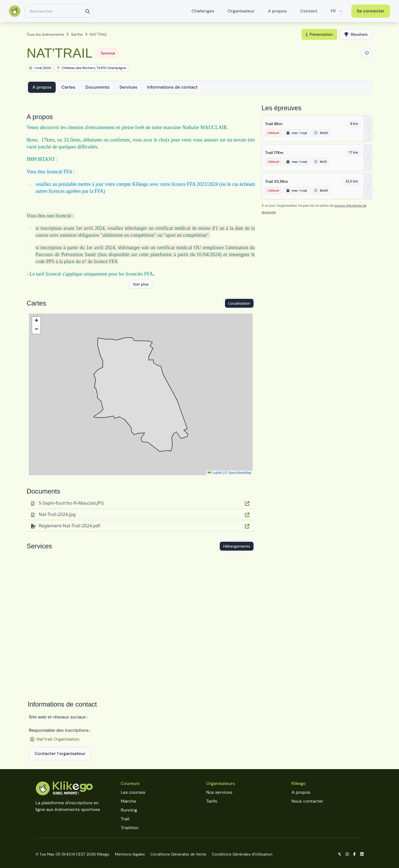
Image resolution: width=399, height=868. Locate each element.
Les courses (133, 792)
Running (129, 810)
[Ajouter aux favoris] (367, 53)
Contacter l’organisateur (60, 753)
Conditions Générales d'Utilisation (242, 854)
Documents (97, 87)
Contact (309, 11)
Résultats (356, 34)
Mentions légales (130, 854)
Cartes (68, 87)
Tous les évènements (45, 34)
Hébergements (237, 546)
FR (337, 11)
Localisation (239, 303)
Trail (125, 819)
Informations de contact (172, 87)
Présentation (319, 34)
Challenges (203, 11)
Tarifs (212, 801)
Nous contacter (307, 801)
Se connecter (371, 11)
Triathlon (130, 828)
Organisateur (241, 11)
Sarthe (77, 34)
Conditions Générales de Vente (178, 854)
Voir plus (141, 284)
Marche (128, 801)
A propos (277, 11)
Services (128, 87)
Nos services (219, 792)
